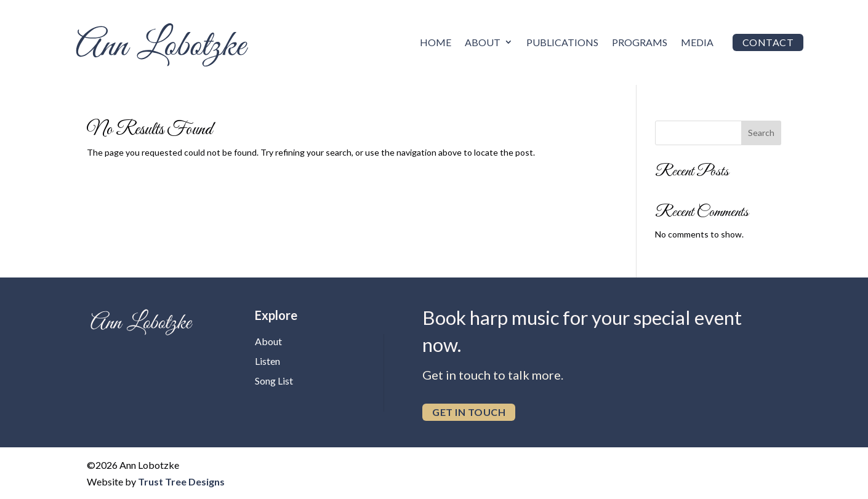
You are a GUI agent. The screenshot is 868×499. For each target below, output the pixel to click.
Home (436, 42)
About (483, 42)
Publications (562, 42)
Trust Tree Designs (181, 481)
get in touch (469, 412)
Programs (640, 42)
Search (761, 133)
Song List (274, 381)
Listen (267, 361)
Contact (768, 42)
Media (697, 42)
